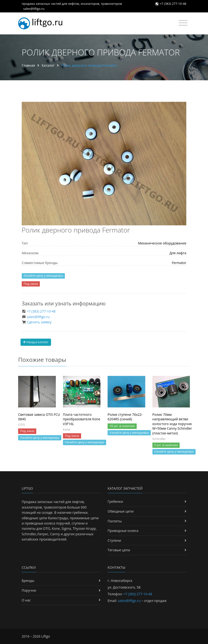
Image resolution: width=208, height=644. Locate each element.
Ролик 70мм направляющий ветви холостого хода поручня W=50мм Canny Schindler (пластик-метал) (172, 424)
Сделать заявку (39, 322)
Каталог (48, 65)
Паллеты (115, 521)
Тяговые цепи (119, 550)
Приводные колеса (123, 531)
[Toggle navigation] (183, 23)
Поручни (29, 590)
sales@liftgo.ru (34, 9)
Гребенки (115, 501)
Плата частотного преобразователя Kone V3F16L (82, 419)
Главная (28, 65)
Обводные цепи (121, 511)
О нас (26, 600)
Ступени (114, 540)
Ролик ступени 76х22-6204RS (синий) (125, 417)
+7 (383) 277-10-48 (173, 4)
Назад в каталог (36, 342)
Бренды (28, 581)
